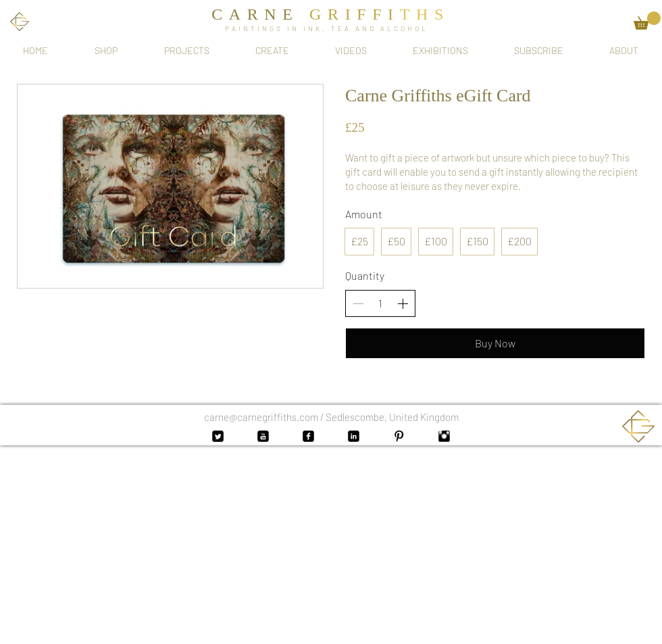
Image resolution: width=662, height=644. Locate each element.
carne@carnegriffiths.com (261, 417)
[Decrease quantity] (358, 303)
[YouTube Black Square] (263, 436)
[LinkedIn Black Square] (354, 436)
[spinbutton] (380, 303)
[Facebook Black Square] (308, 436)
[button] (647, 21)
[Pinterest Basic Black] (399, 436)
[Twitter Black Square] (218, 436)
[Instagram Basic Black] (444, 436)
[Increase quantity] (403, 303)
